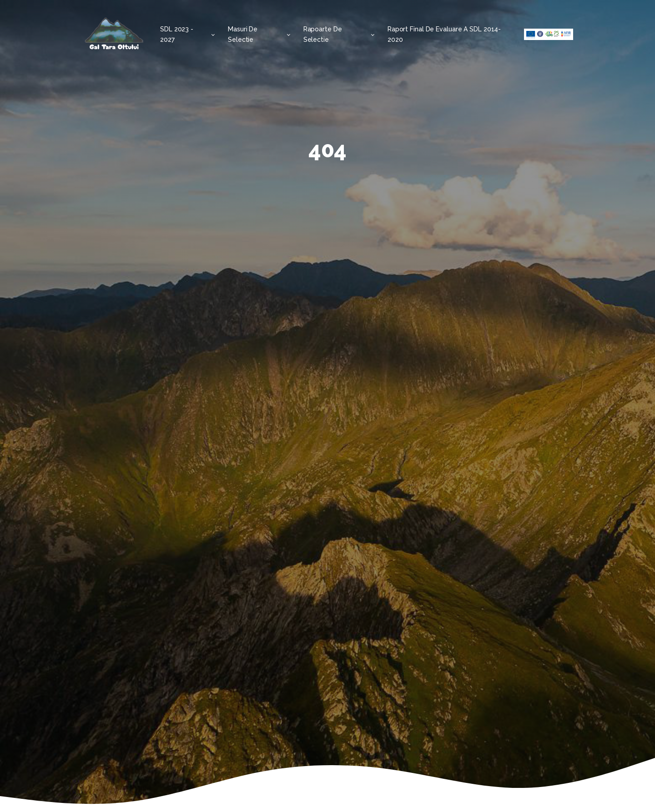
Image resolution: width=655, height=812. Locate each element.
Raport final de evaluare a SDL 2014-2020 (444, 34)
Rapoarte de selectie (323, 34)
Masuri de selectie (243, 34)
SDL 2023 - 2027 (177, 34)
